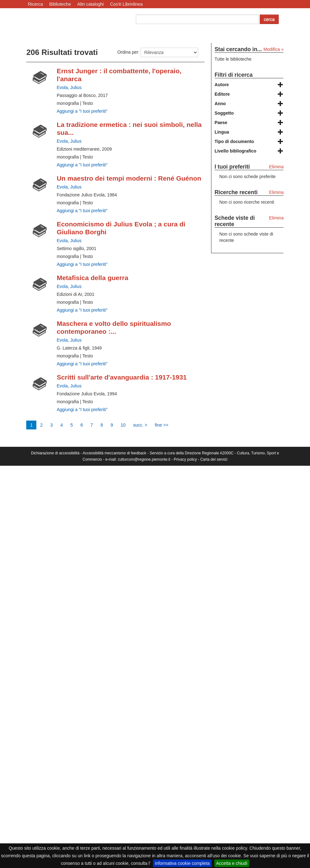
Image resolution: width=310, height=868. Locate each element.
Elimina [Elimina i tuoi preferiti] (277, 167)
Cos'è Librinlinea (126, 4)
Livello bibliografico (235, 151)
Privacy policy (185, 459)
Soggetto (224, 113)
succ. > (140, 425)
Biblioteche (60, 4)
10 (123, 425)
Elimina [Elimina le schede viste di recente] (277, 218)
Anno (220, 104)
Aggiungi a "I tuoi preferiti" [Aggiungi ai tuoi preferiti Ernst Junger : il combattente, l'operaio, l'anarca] (82, 111)
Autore (222, 85)
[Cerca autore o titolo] (197, 19)
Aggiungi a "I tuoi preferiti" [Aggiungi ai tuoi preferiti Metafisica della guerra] (82, 310)
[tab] (249, 85)
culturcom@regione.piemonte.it (144, 459)
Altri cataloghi (90, 4)
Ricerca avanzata (153, 30)
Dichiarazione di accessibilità (55, 453)
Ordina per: (128, 52)
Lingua (222, 132)
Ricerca (35, 4)
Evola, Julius (69, 87)
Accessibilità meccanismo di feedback (114, 453)
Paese (221, 123)
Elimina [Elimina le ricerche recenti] (277, 192)
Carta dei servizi (214, 459)
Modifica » (274, 49)
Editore (222, 94)
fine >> (162, 425)
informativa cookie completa (182, 863)
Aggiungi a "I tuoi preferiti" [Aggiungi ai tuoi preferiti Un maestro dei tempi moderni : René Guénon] (82, 211)
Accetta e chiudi (232, 863)
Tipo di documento (234, 141)
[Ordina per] (169, 52)
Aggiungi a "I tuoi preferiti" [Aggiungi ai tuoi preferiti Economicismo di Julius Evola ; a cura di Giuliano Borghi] (82, 264)
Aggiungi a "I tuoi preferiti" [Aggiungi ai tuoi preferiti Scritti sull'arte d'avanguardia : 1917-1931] (82, 410)
